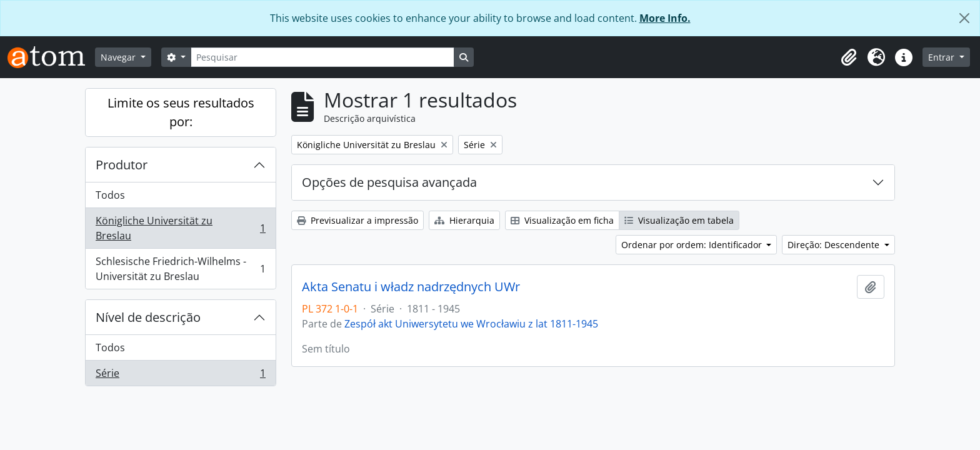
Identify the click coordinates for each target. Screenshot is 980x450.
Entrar (942, 57)
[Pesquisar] (322, 57)
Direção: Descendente (835, 245)
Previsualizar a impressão (357, 220)
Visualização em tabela (679, 220)
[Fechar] (964, 18)
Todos (110, 195)
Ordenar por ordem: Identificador (693, 245)
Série (180, 376)
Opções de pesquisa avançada (389, 182)
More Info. (665, 18)
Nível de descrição (148, 317)
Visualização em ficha (562, 220)
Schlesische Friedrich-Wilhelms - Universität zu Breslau (180, 269)
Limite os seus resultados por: (181, 112)
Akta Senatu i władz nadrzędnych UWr (411, 287)
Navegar (119, 57)
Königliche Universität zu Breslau (180, 228)
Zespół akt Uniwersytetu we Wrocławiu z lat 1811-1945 (471, 324)
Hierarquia (464, 220)
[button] (849, 57)
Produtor (122, 165)
